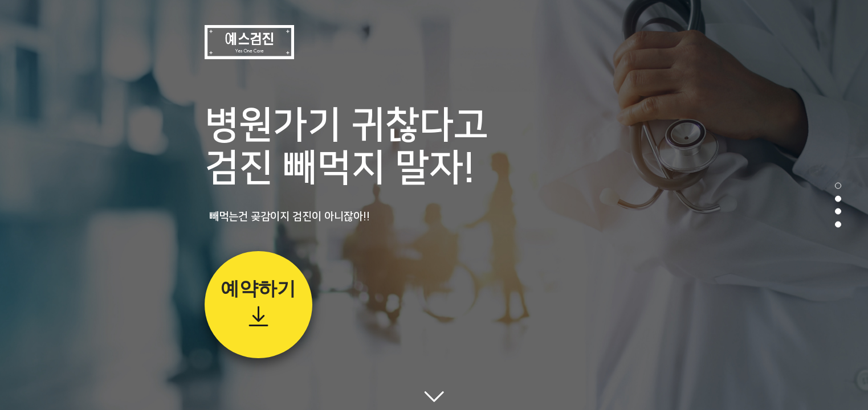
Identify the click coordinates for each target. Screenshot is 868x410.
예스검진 (249, 42)
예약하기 (258, 288)
